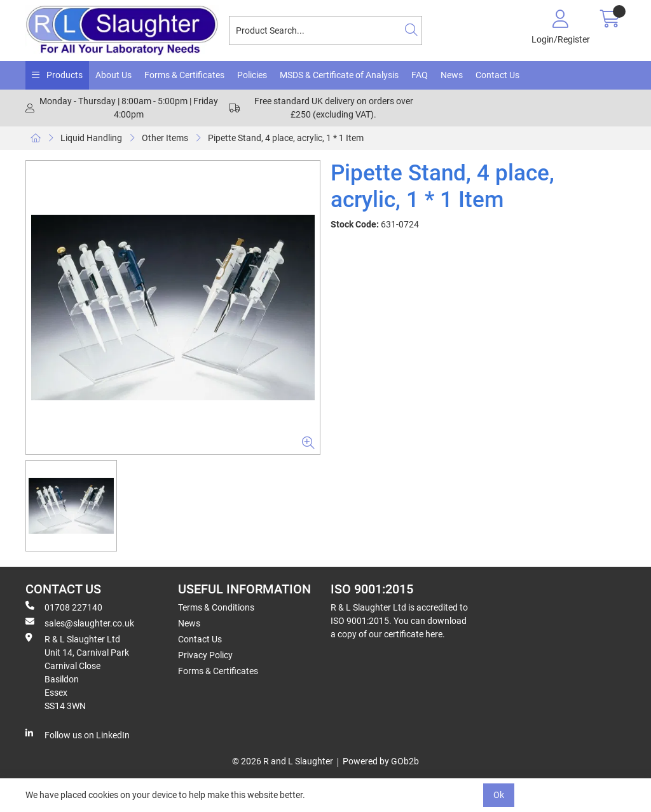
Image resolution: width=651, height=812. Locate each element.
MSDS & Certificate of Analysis (339, 75)
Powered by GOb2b (381, 761)
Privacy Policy (205, 655)
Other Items (165, 138)
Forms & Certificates (184, 75)
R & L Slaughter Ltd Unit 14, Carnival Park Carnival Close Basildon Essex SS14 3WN (77, 672)
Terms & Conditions (216, 607)
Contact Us (497, 75)
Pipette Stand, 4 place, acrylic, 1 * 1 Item (286, 138)
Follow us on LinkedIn (78, 734)
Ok (499, 795)
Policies (252, 75)
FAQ (420, 75)
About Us (113, 75)
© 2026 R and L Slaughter (283, 761)
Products (64, 75)
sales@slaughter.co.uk (80, 623)
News (452, 75)
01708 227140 (64, 607)
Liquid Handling (91, 138)
